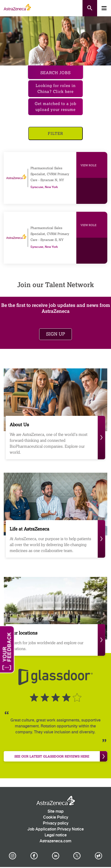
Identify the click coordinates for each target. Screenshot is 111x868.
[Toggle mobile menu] (104, 8)
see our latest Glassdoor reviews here (61, 756)
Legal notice (56, 835)
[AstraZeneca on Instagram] (13, 856)
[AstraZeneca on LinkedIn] (55, 856)
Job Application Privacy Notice (56, 829)
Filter (55, 133)
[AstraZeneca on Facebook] (34, 856)
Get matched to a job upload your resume (55, 107)
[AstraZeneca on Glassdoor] (98, 856)
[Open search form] (90, 8)
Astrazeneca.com (55, 841)
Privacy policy (56, 823)
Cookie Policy (56, 817)
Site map (56, 812)
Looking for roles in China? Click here (56, 89)
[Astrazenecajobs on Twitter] (77, 856)
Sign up (55, 334)
